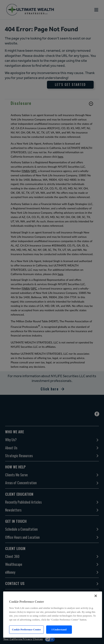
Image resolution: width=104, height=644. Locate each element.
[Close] (96, 596)
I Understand (59, 629)
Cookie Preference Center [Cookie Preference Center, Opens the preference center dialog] (26, 629)
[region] (53, 615)
